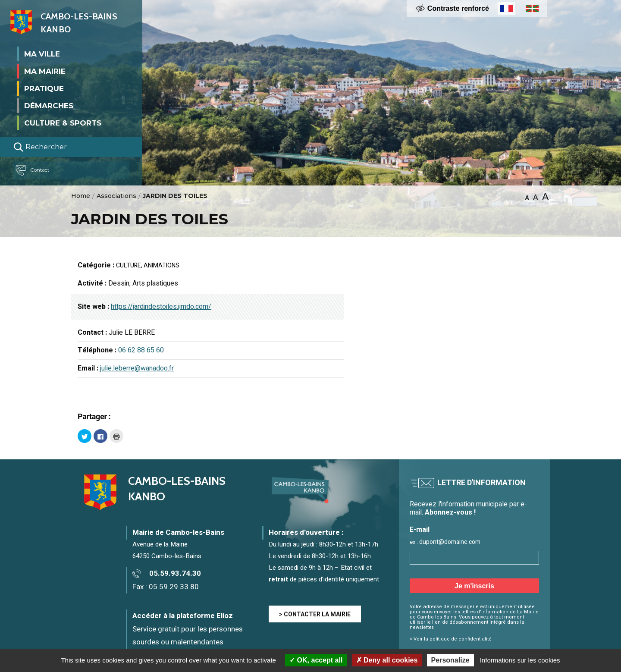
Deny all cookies (387, 660)
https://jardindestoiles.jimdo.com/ (161, 307)
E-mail (420, 530)
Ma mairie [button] (45, 71)
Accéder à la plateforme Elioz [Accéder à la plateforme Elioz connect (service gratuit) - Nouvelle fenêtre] (183, 616)
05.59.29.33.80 (174, 587)
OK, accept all (316, 660)
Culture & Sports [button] (63, 122)
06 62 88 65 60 (141, 350)
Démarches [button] (49, 105)
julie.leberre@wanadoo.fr (137, 368)
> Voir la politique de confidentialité (451, 639)
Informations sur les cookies (520, 660)
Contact (36, 170)
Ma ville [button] (42, 53)
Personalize (450, 660)
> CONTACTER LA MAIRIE (315, 614)
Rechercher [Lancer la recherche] (40, 147)
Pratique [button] (44, 88)
